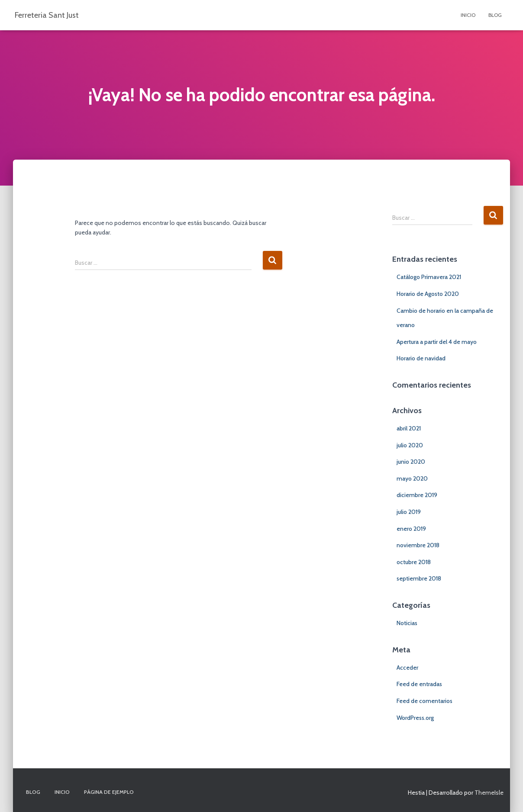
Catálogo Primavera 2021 (429, 277)
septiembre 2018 (419, 578)
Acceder (407, 668)
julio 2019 (409, 512)
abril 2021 (409, 428)
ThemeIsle (489, 793)
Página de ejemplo (109, 792)
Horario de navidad (421, 358)
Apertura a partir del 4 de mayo (437, 342)
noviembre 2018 (418, 545)
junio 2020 (411, 462)
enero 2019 (411, 529)
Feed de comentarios (425, 701)
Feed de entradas (419, 684)
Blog (495, 15)
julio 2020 (410, 445)
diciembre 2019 (417, 495)
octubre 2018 (414, 562)
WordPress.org (415, 718)
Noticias (407, 623)
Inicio (468, 15)
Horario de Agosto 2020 (428, 294)
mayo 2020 (412, 478)
